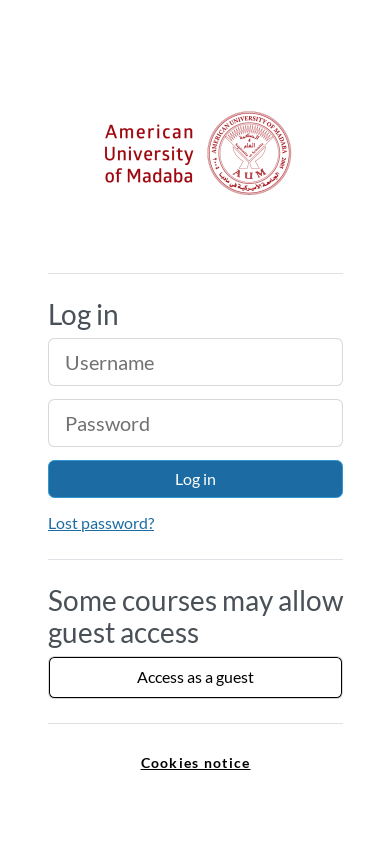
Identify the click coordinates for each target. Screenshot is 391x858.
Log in (195, 478)
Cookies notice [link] (196, 762)
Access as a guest (195, 676)
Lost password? (101, 522)
